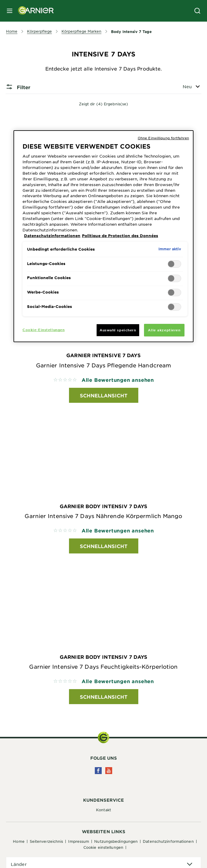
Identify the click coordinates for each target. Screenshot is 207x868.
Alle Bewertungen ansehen (118, 380)
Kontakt (103, 810)
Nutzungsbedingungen (116, 841)
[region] (103, 236)
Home (19, 841)
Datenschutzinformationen (168, 841)
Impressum (79, 841)
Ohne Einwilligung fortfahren (163, 138)
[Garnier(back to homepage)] (34, 11)
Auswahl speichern (118, 330)
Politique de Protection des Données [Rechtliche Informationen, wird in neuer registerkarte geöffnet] (120, 236)
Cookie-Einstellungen (43, 330)
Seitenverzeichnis (46, 841)
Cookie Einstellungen (103, 847)
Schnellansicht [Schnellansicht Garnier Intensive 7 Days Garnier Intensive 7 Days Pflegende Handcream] (104, 395)
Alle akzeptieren (164, 330)
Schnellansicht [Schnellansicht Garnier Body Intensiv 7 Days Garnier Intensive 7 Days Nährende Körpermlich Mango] (104, 546)
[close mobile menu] (10, 11)
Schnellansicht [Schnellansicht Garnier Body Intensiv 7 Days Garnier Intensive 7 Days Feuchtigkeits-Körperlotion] (104, 697)
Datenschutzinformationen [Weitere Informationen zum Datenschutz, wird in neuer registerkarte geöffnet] (52, 236)
